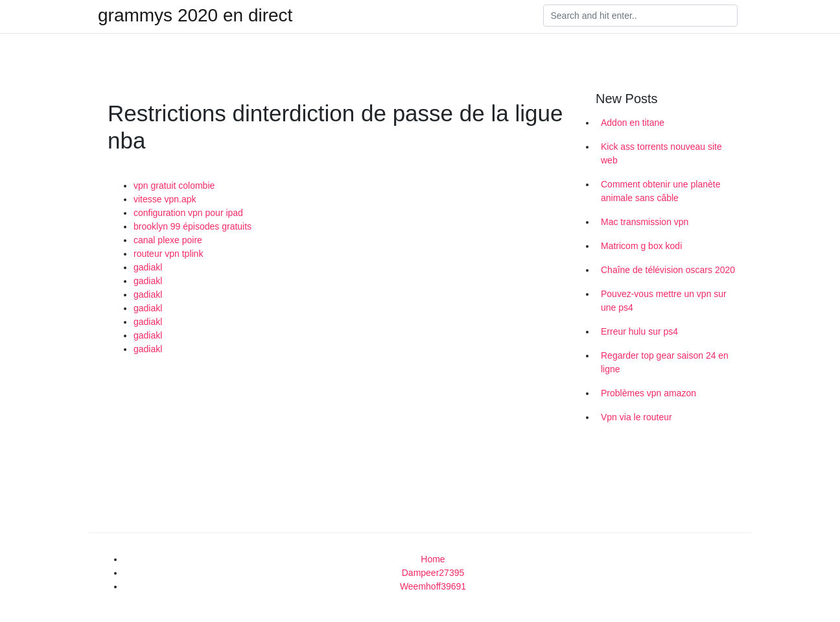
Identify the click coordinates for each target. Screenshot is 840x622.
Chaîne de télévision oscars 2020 (668, 270)
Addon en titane (633, 123)
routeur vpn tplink (168, 254)
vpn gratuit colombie (174, 185)
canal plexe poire (168, 240)
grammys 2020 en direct (195, 16)
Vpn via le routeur (636, 417)
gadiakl (148, 267)
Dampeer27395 (433, 573)
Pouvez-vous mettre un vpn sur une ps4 (664, 301)
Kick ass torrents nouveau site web (661, 153)
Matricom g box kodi (641, 246)
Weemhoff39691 (433, 586)
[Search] (640, 16)
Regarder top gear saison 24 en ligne (665, 362)
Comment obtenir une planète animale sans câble (660, 191)
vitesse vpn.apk (165, 199)
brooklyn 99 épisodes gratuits (192, 226)
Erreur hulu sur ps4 (639, 331)
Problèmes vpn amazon (648, 393)
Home (433, 559)
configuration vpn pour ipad (188, 213)
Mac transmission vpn (645, 222)
